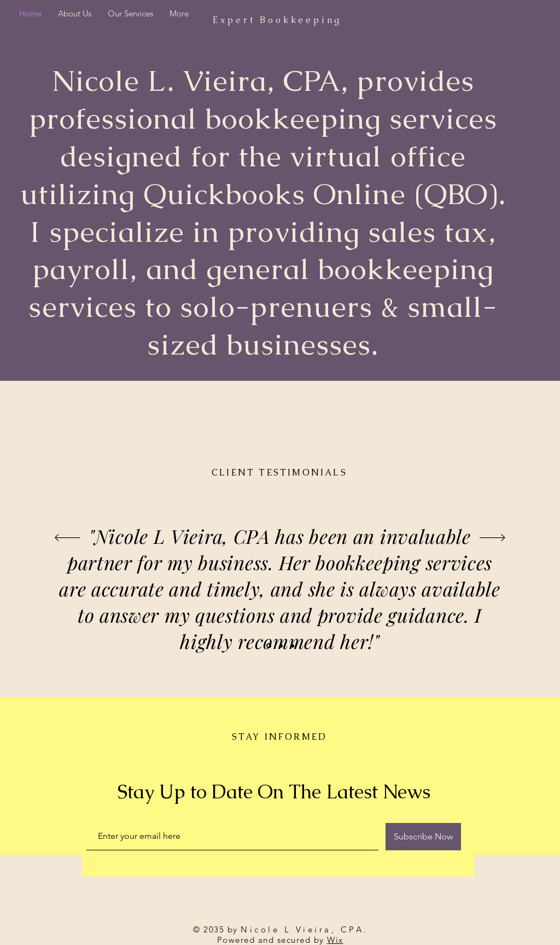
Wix (335, 940)
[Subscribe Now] (423, 837)
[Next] (492, 538)
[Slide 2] (281, 646)
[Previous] (68, 538)
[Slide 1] (269, 646)
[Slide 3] (293, 646)
